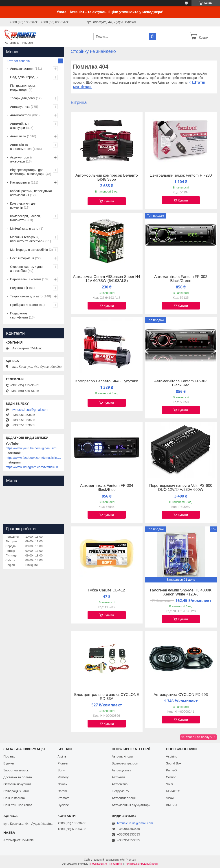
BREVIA (172, 805)
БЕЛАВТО (173, 791)
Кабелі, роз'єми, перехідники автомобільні (31, 193)
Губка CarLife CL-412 (107, 590)
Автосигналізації (124, 798)
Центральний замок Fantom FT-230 (181, 175)
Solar (170, 784)
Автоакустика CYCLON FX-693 (181, 695)
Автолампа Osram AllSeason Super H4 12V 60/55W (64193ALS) (107, 279)
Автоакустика (20, 107)
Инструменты (20, 182)
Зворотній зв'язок (16, 770)
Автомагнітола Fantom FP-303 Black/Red (181, 383)
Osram (62, 791)
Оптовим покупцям (17, 784)
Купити (109, 201)
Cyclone (63, 805)
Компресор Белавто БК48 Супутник (107, 381)
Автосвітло (18, 136)
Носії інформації (22, 258)
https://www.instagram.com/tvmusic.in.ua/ (34, 467)
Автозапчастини (22, 69)
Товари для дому (22, 98)
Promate (63, 798)
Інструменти (121, 791)
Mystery (63, 777)
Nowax (62, 784)
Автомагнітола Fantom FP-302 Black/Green (181, 279)
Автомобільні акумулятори (131, 805)
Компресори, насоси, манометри (25, 218)
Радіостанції (19, 288)
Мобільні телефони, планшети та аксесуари (27, 239)
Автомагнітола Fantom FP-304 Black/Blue (107, 488)
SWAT (170, 798)
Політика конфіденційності (141, 864)
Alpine (62, 756)
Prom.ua (131, 860)
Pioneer (63, 763)
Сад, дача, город (22, 77)
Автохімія (119, 777)
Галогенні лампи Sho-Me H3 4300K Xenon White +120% (181, 592)
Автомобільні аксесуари (20, 126)
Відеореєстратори (125, 763)
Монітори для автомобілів (29, 250)
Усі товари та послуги (197, 737)
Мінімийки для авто (24, 229)
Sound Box (174, 763)
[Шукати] (152, 37)
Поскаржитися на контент (106, 864)
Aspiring (172, 756)
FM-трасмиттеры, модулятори (23, 88)
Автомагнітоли (21, 115)
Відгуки (9, 763)
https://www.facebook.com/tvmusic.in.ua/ (34, 458)
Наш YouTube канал (18, 805)
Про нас (9, 756)
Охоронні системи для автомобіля (26, 269)
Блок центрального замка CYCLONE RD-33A (107, 697)
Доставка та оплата (18, 777)
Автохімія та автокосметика (21, 147)
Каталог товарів (18, 61)
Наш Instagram (14, 798)
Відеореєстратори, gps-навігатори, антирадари (27, 172)
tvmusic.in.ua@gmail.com (30, 410)
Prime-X (172, 770)
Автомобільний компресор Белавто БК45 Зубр (107, 177)
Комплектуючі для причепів (23, 206)
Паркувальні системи (25, 279)
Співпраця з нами (16, 791)
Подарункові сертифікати (19, 315)
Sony (61, 770)
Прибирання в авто (24, 305)
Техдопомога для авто (26, 296)
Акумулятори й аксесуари (21, 159)
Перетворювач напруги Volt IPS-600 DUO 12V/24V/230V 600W (181, 488)
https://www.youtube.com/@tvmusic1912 (34, 448)
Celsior (171, 777)
